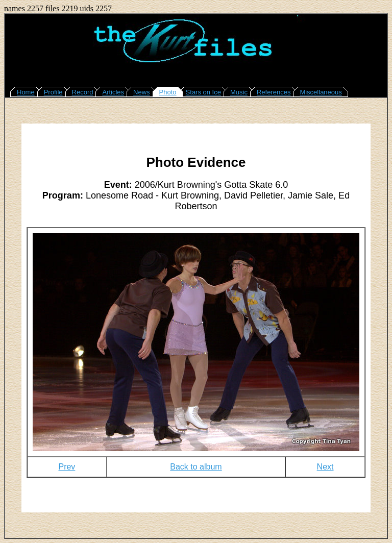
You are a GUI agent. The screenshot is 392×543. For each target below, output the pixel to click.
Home (26, 92)
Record (83, 92)
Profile (53, 92)
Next (325, 467)
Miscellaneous (321, 92)
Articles (113, 92)
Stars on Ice (203, 92)
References (274, 92)
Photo (168, 92)
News (142, 92)
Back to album (196, 467)
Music (239, 92)
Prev (67, 467)
